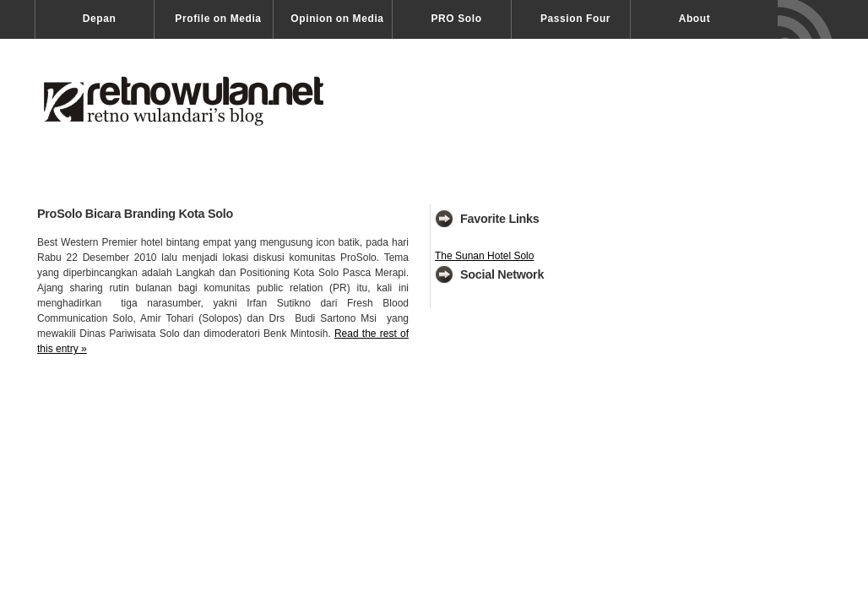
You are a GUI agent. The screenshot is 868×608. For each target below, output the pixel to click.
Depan (100, 19)
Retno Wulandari (201, 111)
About (695, 19)
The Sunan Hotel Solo (484, 256)
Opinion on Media (337, 19)
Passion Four (575, 19)
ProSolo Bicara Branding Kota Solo (135, 214)
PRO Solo (456, 19)
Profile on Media (218, 19)
